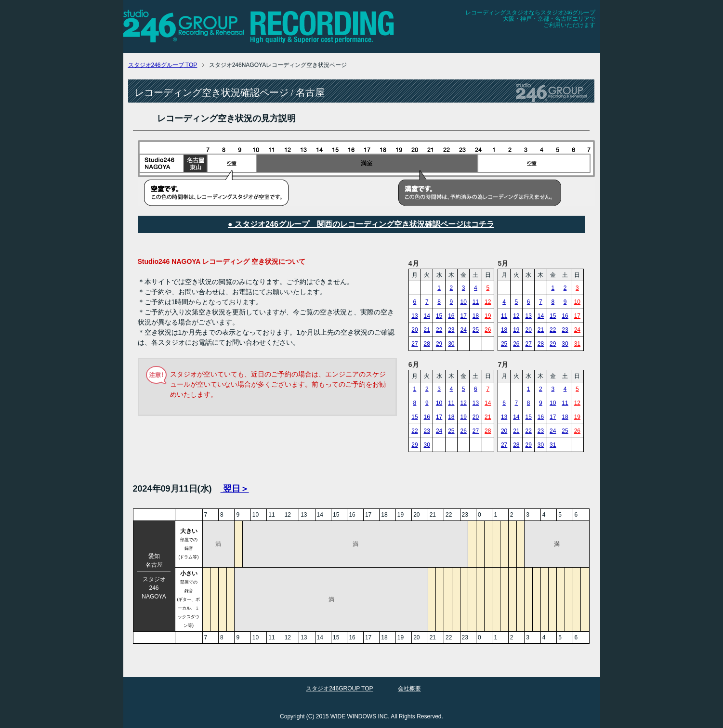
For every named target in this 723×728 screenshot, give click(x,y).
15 (439, 316)
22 (439, 330)
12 (488, 302)
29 (439, 344)
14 (427, 316)
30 (451, 344)
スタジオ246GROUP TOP (339, 689)
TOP (163, 65)
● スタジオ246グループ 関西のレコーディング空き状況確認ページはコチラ (361, 224)
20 (414, 330)
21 (427, 330)
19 (488, 316)
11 (476, 302)
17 (463, 316)
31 (577, 344)
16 (451, 316)
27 (414, 344)
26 (488, 330)
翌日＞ (235, 489)
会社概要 (409, 689)
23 (451, 330)
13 (414, 316)
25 (476, 330)
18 (476, 316)
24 (463, 330)
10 (463, 302)
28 (427, 344)
